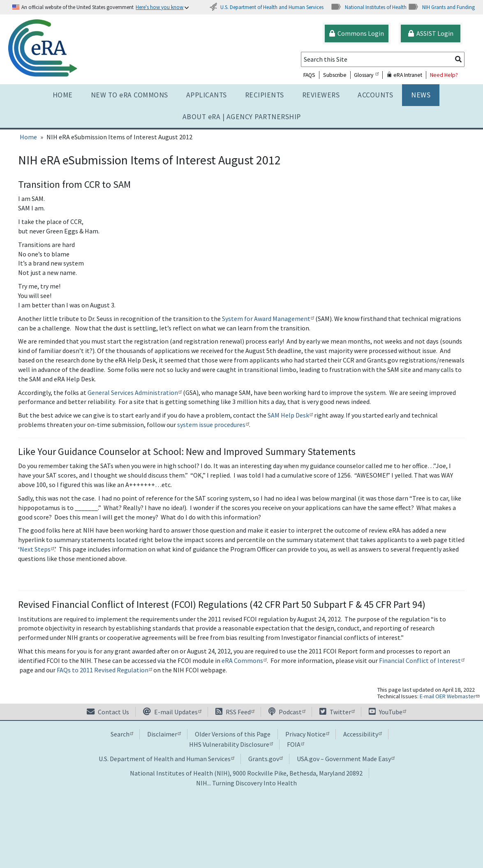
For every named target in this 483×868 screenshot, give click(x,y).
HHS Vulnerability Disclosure (231, 744)
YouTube (387, 712)
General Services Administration (135, 392)
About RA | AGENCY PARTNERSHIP (242, 117)
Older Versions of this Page (233, 734)
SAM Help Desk (290, 415)
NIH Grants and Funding (441, 7)
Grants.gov (266, 759)
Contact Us (108, 712)
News (421, 95)
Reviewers (321, 95)
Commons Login (357, 33)
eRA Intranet (404, 75)
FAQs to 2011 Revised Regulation (104, 670)
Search (122, 734)
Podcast (287, 712)
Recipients (265, 95)
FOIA (296, 744)
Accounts (375, 95)
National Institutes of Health (369, 7)
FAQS (309, 75)
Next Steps (37, 549)
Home (63, 95)
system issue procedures (213, 425)
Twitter (337, 712)
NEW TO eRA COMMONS (129, 95)
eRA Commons (244, 660)
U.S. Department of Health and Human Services (266, 7)
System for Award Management (268, 319)
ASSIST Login (431, 33)
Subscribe (335, 75)
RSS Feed (235, 712)
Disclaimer (164, 734)
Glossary (366, 75)
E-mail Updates (172, 712)
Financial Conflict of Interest (422, 660)
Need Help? (444, 75)
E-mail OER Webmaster (451, 696)
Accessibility (363, 734)
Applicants (207, 95)
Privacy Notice (307, 734)
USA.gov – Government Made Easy (346, 759)
